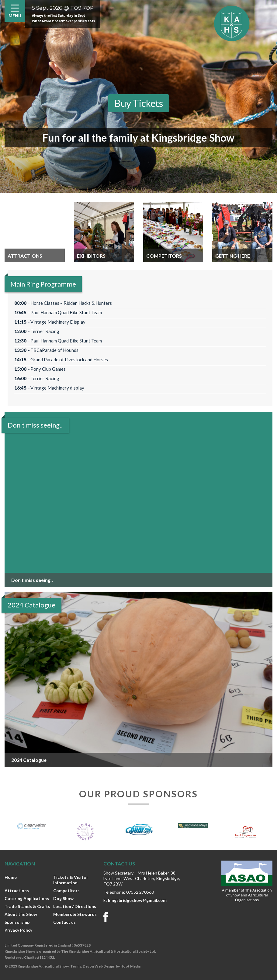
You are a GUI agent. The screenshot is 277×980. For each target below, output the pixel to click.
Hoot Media (130, 966)
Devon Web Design (99, 966)
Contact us (64, 922)
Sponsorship (17, 922)
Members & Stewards (75, 914)
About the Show (21, 914)
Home (11, 877)
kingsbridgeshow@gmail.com (137, 900)
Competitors (66, 891)
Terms (76, 966)
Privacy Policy (18, 930)
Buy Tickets (139, 103)
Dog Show (63, 898)
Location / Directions (75, 906)
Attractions (17, 891)
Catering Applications (27, 898)
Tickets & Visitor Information (71, 880)
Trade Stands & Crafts (27, 906)
